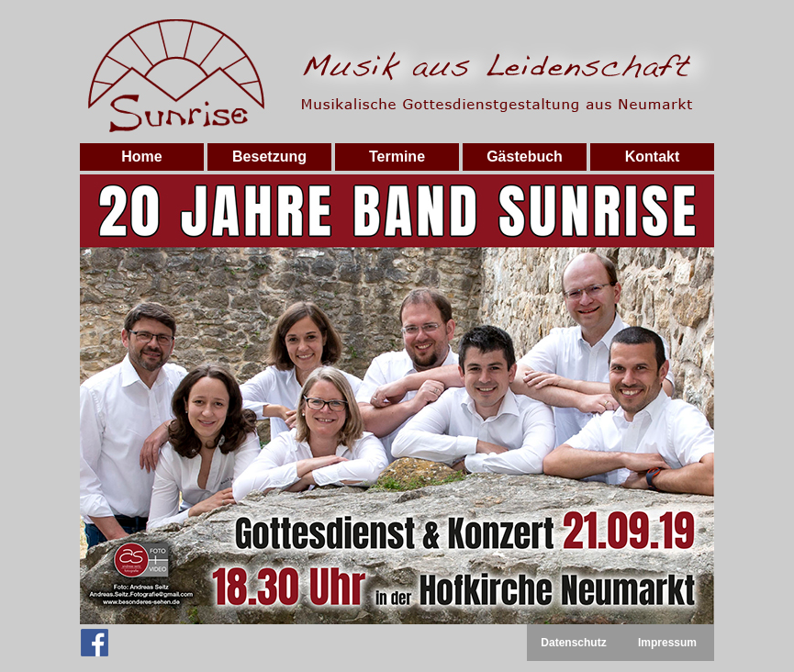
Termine (397, 157)
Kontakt (653, 157)
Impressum (667, 643)
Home (141, 157)
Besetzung (269, 157)
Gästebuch (525, 157)
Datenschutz (573, 643)
